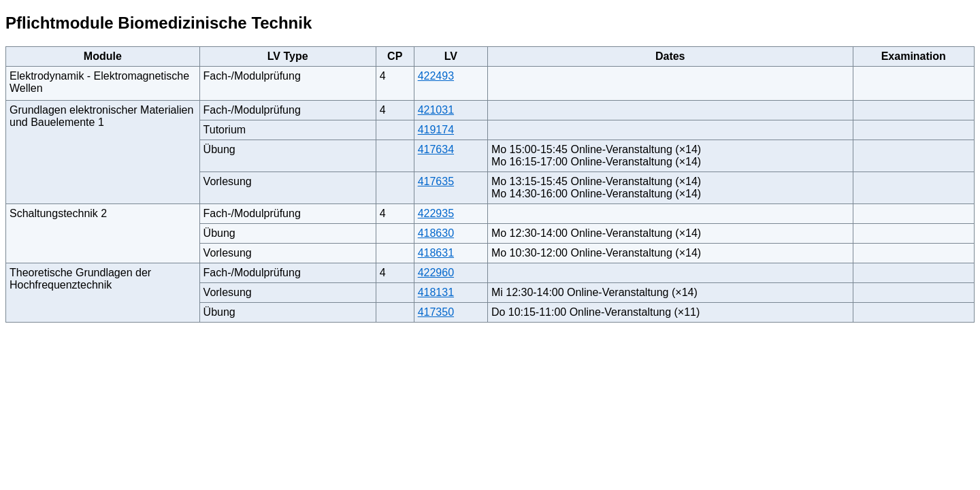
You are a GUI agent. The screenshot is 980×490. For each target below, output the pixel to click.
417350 (436, 312)
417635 (436, 181)
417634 (436, 149)
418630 (436, 233)
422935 (436, 213)
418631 (436, 253)
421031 (436, 110)
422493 (436, 76)
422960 (436, 273)
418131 (436, 292)
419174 (436, 130)
